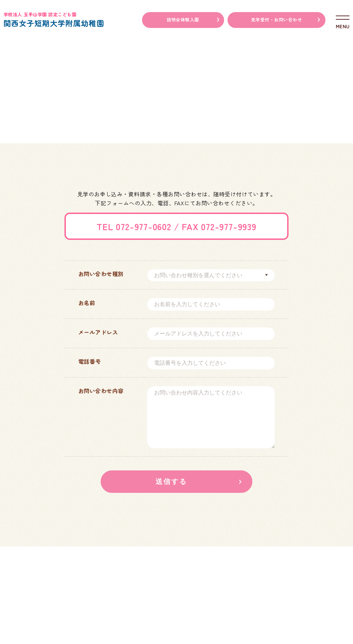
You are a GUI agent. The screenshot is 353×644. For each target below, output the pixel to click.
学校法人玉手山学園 (233, 577)
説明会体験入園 (183, 19)
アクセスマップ (36, 624)
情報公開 (80, 624)
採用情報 (115, 624)
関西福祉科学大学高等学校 (307, 594)
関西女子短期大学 (234, 594)
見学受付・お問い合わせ (276, 19)
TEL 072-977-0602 (134, 226)
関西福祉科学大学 (307, 577)
